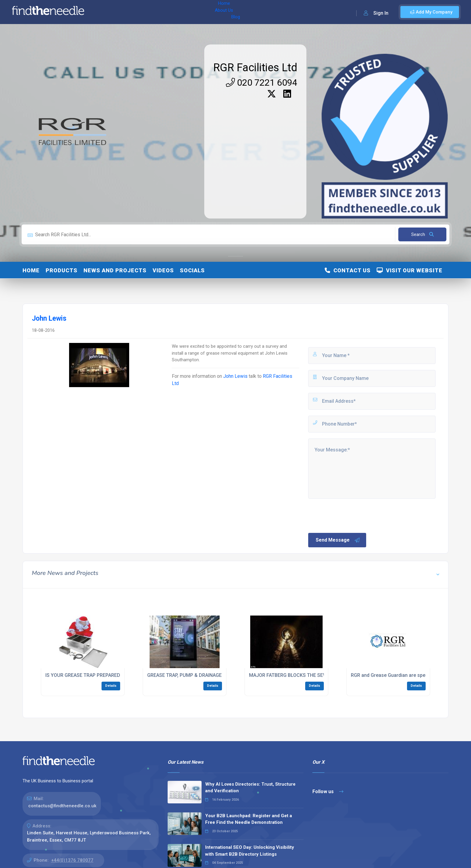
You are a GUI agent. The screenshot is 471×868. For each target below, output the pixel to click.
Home (106, 12)
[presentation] (353, 515)
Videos (163, 270)
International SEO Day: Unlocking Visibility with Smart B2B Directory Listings (250, 851)
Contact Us (348, 270)
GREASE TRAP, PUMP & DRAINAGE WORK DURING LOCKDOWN (215, 675)
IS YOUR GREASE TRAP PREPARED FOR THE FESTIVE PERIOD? (113, 675)
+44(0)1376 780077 (72, 860)
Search (422, 234)
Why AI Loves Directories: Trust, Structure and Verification (250, 788)
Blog (150, 12)
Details (111, 686)
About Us (129, 12)
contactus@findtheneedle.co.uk (62, 806)
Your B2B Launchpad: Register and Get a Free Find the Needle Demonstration (249, 819)
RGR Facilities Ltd (255, 68)
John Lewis (236, 376)
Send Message (338, 540)
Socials (192, 270)
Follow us (328, 792)
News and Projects (115, 270)
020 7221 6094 (262, 83)
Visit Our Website (410, 270)
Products (62, 270)
